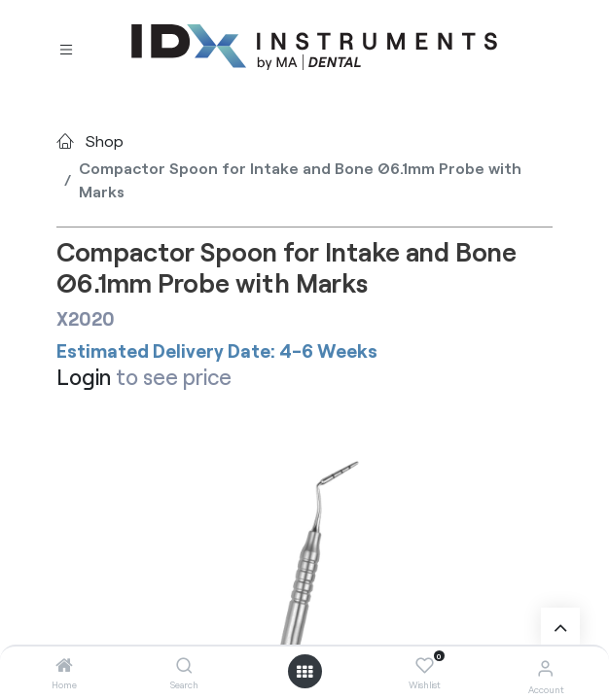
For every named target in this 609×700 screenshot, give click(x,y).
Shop (105, 140)
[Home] (64, 665)
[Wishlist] (425, 666)
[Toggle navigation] (66, 48)
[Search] (184, 665)
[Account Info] (545, 667)
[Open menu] (304, 672)
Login (84, 377)
